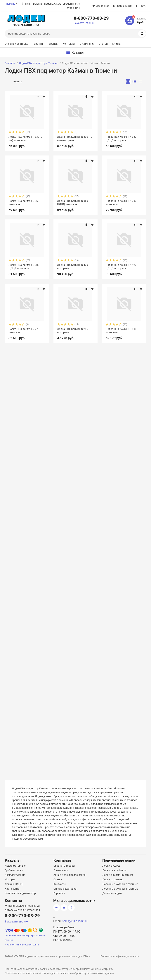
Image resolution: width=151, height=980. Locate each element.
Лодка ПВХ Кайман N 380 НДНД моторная (24, 267)
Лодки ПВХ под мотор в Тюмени (38, 63)
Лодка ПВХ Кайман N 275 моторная (24, 331)
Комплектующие (15, 875)
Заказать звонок (84, 23)
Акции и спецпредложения (70, 875)
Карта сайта (12, 889)
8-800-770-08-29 (91, 18)
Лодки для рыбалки (114, 870)
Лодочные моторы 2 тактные (120, 884)
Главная (10, 63)
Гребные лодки (14, 870)
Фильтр (17, 81)
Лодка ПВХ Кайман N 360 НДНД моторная (73, 203)
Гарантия (38, 44)
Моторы (10, 879)
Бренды (53, 44)
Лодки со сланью (113, 879)
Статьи (103, 44)
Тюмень (11, 4)
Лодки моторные (15, 866)
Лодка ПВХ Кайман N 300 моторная (121, 331)
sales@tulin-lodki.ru (75, 921)
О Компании (87, 44)
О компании (61, 870)
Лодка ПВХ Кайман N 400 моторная (73, 267)
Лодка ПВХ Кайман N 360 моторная (24, 203)
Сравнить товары (64, 866)
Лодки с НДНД (14, 884)
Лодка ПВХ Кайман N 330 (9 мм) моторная (25, 138)
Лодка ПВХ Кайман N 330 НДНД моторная (121, 138)
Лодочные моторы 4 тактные (120, 889)
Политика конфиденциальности (120, 956)
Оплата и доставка (17, 44)
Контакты (69, 44)
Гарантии (59, 893)
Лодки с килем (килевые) (118, 875)
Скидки (117, 44)
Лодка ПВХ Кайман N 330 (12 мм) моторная (75, 138)
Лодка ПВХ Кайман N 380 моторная (121, 203)
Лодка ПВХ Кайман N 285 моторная (73, 331)
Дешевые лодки (112, 893)
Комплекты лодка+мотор (20, 893)
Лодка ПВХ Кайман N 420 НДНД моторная (121, 267)
